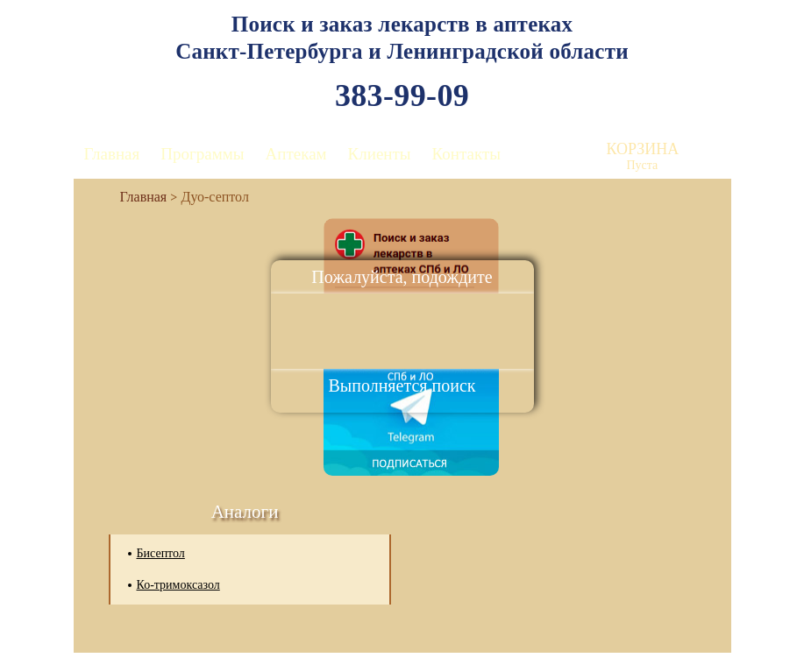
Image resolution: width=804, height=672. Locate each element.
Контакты (466, 154)
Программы (202, 154)
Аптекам (296, 154)
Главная (112, 154)
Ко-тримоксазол (178, 585)
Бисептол (161, 553)
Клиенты (380, 154)
